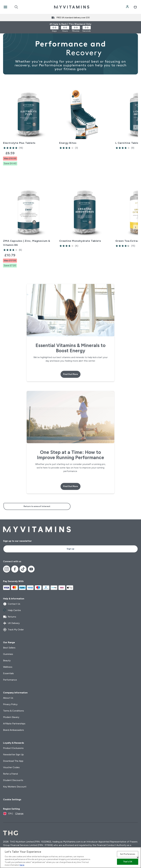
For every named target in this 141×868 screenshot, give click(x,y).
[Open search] (16, 7)
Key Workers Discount (15, 787)
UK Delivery (11, 623)
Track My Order (13, 630)
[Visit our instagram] (7, 569)
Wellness (8, 667)
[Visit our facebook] (15, 569)
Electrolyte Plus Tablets (19, 143)
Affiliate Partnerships (14, 724)
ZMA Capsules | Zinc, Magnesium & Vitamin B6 (27, 243)
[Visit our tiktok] (23, 569)
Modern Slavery (11, 717)
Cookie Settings (12, 799)
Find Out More (70, 374)
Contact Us (12, 604)
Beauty (7, 660)
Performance (10, 680)
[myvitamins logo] (72, 7)
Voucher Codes (11, 767)
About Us (8, 698)
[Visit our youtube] (31, 569)
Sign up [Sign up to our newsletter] (70, 549)
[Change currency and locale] (13, 814)
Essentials (8, 673)
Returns (10, 617)
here (22, 865)
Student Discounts (13, 780)
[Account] (128, 7)
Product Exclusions (13, 748)
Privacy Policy (10, 704)
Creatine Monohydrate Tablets (80, 241)
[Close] (138, 857)
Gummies (8, 654)
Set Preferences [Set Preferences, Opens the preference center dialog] (128, 854)
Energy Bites (68, 143)
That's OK (128, 862)
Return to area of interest (37, 506)
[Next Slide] (136, 127)
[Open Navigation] (5, 7)
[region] (70, 858)
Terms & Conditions (13, 711)
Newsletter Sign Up (13, 755)
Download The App (13, 761)
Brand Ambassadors (13, 730)
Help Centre (12, 610)
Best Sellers (9, 648)
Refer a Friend (10, 774)
